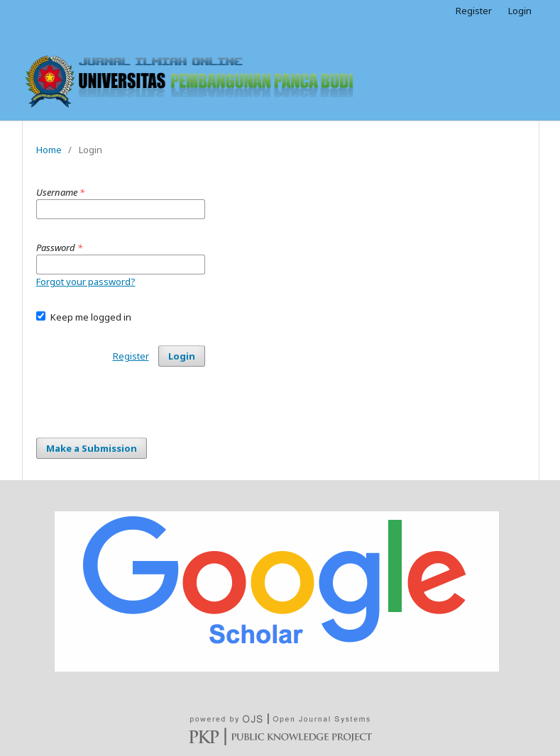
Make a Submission (92, 448)
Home (49, 150)
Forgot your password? (86, 282)
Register (474, 11)
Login (520, 11)
